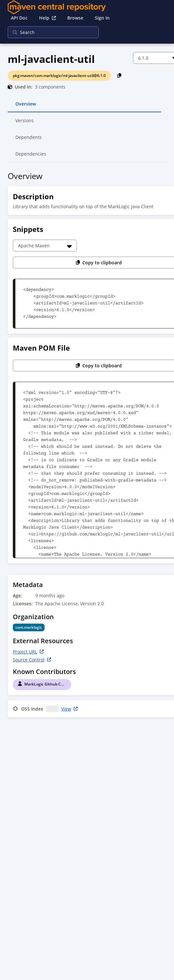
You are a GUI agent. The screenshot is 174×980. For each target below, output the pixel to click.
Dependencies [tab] (31, 157)
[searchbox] (49, 32)
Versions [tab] (25, 123)
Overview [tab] (26, 107)
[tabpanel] (87, 446)
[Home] (87, 7)
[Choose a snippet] (45, 246)
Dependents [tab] (29, 140)
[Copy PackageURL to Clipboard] (119, 75)
